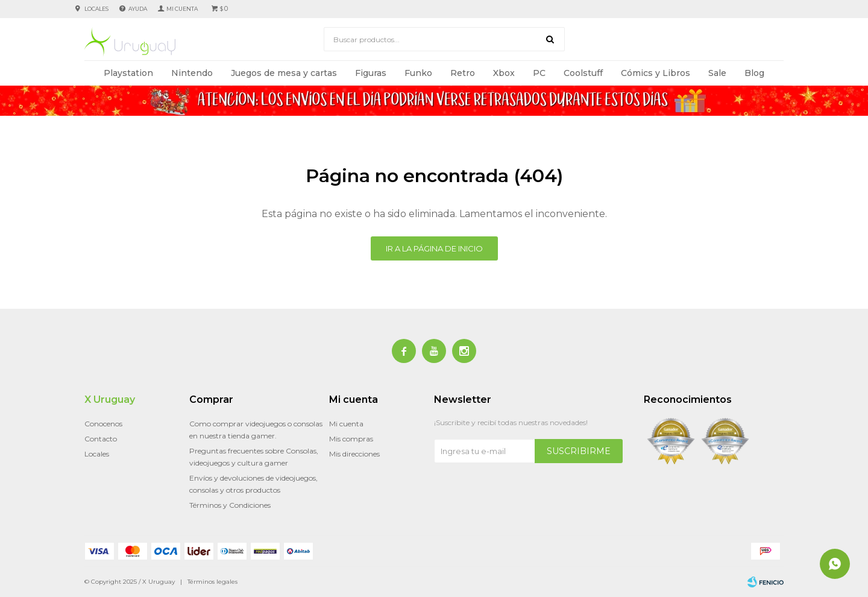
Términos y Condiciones (230, 505)
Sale (717, 73)
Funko (418, 73)
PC (539, 73)
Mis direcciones (354, 454)
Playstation (128, 73)
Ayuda (138, 9)
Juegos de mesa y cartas (284, 73)
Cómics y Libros (656, 73)
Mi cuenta (346, 424)
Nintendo (192, 73)
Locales (96, 9)
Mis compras (351, 439)
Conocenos (103, 424)
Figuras (371, 73)
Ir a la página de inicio (434, 248)
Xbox (504, 73)
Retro (463, 73)
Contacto (101, 439)
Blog (754, 73)
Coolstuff (583, 73)
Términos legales (212, 582)
